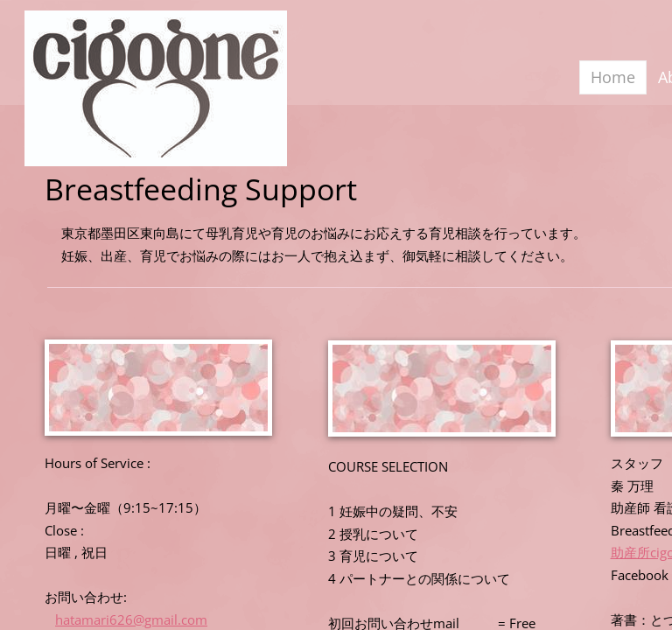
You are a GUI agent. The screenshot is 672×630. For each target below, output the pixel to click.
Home (613, 77)
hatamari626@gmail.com (131, 619)
